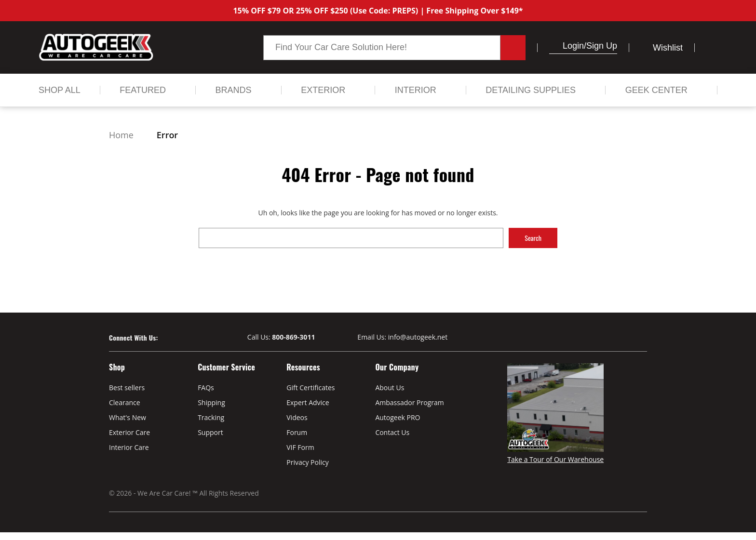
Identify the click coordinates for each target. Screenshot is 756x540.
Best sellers (127, 388)
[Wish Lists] (662, 48)
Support (210, 432)
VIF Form (300, 447)
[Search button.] (513, 48)
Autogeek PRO (398, 417)
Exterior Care (129, 432)
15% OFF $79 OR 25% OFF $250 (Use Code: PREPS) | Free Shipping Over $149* (378, 11)
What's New (128, 417)
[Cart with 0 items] (712, 48)
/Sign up (601, 46)
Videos (297, 417)
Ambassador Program (409, 402)
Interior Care (129, 447)
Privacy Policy (307, 462)
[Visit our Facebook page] (166, 338)
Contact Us (392, 432)
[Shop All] (60, 90)
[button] (553, 46)
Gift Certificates (310, 388)
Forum (297, 432)
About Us (390, 388)
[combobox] (382, 48)
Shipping (211, 402)
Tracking (211, 417)
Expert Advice (308, 402)
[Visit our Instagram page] (200, 338)
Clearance (125, 402)
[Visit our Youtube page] (182, 338)
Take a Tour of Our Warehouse (555, 459)
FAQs (206, 388)
